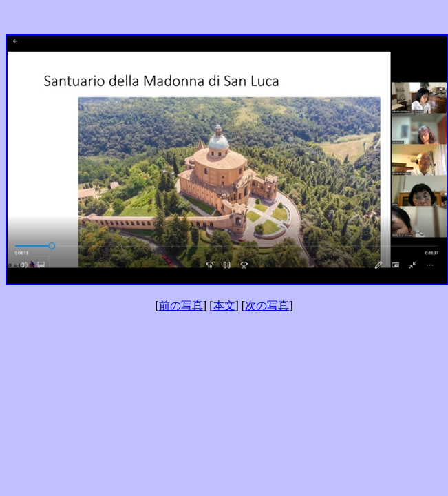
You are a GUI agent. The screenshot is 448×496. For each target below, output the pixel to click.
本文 (224, 306)
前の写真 (181, 306)
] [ (208, 306)
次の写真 (267, 306)
